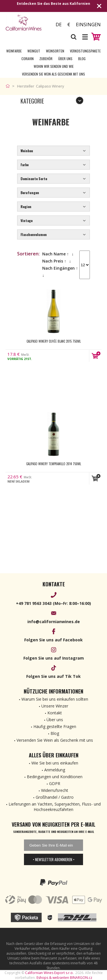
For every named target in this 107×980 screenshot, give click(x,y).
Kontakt (55, 713)
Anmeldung (55, 770)
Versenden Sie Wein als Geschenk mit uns (53, 74)
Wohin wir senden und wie (54, 66)
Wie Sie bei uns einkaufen (55, 763)
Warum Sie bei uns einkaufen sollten (55, 699)
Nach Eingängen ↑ (60, 268)
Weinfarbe (14, 51)
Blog (82, 59)
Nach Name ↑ (55, 254)
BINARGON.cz (81, 978)
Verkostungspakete (85, 51)
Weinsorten (55, 51)
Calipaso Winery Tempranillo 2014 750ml (54, 464)
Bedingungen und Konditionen (55, 777)
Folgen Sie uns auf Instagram (54, 658)
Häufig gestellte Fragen (55, 726)
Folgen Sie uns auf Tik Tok (53, 676)
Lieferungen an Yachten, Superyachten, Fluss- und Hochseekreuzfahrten (55, 807)
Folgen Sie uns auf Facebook (53, 640)
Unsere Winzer (55, 706)
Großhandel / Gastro (55, 797)
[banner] (26, 23)
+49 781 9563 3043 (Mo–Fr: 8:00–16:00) (53, 603)
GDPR (55, 783)
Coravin (28, 59)
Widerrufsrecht (55, 790)
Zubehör (46, 59)
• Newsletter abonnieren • (54, 859)
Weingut (34, 51)
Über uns (65, 59)
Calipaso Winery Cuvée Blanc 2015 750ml (54, 341)
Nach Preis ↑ (54, 261)
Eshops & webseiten (53, 978)
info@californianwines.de (54, 622)
